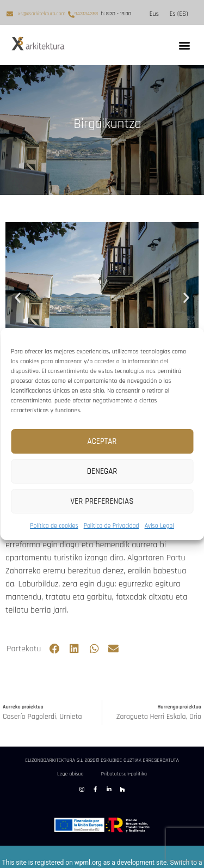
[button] (184, 45)
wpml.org (88, 863)
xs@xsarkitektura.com (42, 14)
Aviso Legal (159, 526)
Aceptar (102, 441)
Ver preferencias (102, 501)
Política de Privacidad (112, 526)
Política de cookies (54, 526)
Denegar (102, 471)
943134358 (86, 14)
